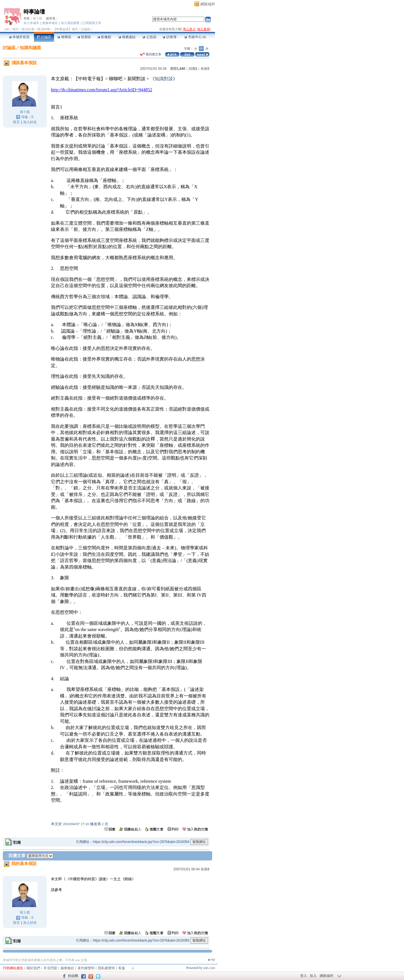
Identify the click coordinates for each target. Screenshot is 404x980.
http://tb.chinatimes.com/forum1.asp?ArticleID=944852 (102, 90)
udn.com (209, 968)
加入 (313, 976)
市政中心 (195, 37)
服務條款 (67, 968)
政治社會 (28, 29)
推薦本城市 (50, 23)
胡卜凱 (37, 18)
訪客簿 (169, 37)
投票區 (84, 37)
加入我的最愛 (70, 23)
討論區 (44, 37)
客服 (122, 968)
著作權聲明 (86, 968)
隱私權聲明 (106, 968)
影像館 (104, 37)
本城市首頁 (19, 37)
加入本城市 (31, 23)
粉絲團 (73, 976)
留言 (16, 122)
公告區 (149, 37)
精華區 (64, 37)
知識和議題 (30, 48)
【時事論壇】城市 (65, 29)
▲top (211, 959)
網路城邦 (208, 4)
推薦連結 (127, 37)
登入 (304, 976)
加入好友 (30, 122)
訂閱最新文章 (92, 23)
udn (7, 29)
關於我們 (33, 968)
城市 (16, 29)
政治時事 (44, 29)
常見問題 (50, 968)
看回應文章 (151, 54)
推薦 (205, 69)
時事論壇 (34, 12)
